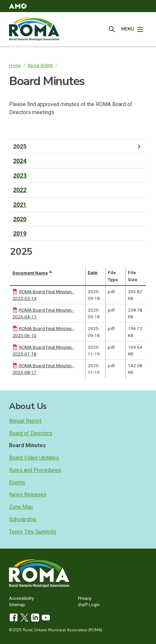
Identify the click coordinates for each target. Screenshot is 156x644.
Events (17, 482)
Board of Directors (31, 433)
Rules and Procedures (35, 470)
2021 (20, 205)
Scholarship (23, 519)
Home (15, 65)
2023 (20, 176)
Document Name (33, 273)
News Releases (28, 495)
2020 (20, 219)
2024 (20, 161)
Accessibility (21, 599)
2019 (20, 233)
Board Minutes (27, 445)
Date (93, 272)
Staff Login (89, 605)
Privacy (85, 599)
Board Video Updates (34, 458)
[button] (18, 6)
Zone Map (21, 507)
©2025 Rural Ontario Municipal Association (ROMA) (56, 630)
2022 (20, 190)
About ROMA (40, 65)
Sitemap (17, 605)
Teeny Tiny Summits (33, 532)
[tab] (78, 147)
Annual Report (25, 421)
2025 (78, 147)
